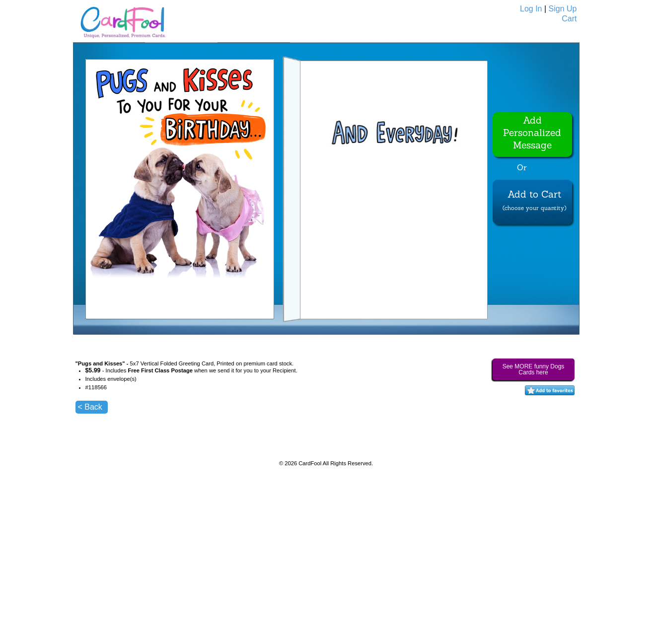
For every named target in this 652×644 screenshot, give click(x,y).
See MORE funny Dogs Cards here (534, 369)
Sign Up (563, 9)
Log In (531, 9)
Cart (569, 19)
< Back (90, 407)
